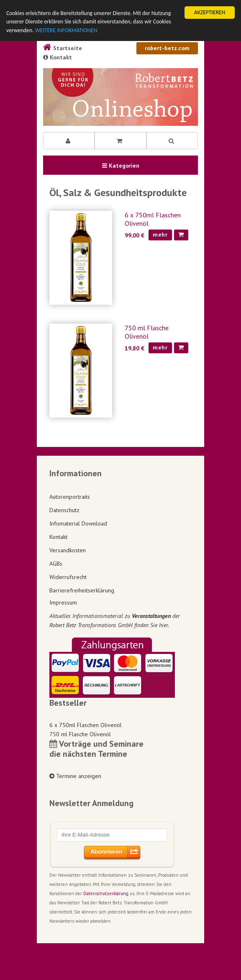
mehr (160, 235)
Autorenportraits (70, 497)
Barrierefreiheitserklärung (82, 590)
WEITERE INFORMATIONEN (66, 30)
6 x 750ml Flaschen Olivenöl (86, 725)
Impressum (63, 602)
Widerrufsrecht (68, 577)
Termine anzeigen (75, 776)
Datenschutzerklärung (106, 893)
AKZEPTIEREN (210, 12)
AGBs (56, 564)
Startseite (63, 48)
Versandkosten (68, 550)
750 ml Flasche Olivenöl (147, 332)
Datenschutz (64, 510)
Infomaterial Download (78, 523)
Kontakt (58, 57)
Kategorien (121, 166)
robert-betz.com (167, 48)
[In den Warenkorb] (181, 235)
